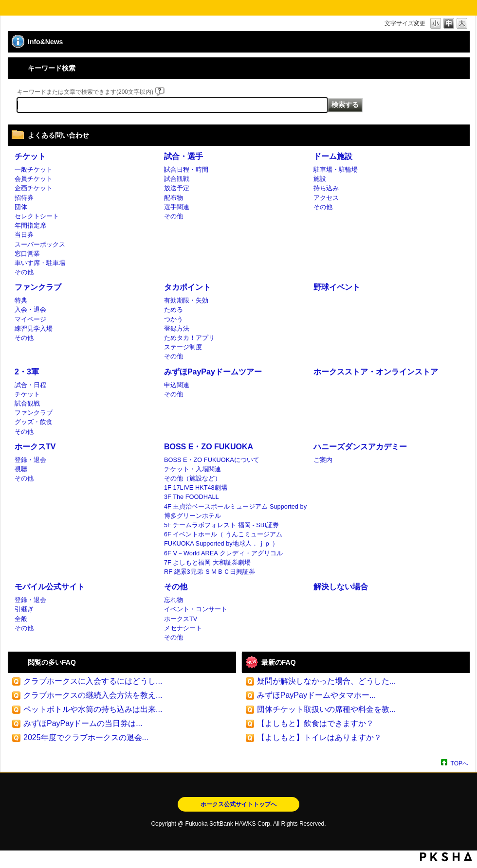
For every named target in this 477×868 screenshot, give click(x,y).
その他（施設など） (193, 478)
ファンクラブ (38, 287)
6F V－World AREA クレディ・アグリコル (223, 553)
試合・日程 (30, 385)
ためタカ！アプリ (189, 338)
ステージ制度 (183, 347)
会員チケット (34, 179)
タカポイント (187, 287)
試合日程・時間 (186, 169)
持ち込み (326, 188)
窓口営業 (27, 254)
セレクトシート (37, 216)
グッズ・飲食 (34, 422)
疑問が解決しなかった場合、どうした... (326, 681)
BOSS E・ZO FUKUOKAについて (212, 460)
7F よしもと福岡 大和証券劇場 (207, 562)
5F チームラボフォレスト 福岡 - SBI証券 (221, 525)
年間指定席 (30, 225)
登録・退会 (30, 460)
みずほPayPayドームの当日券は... (83, 723)
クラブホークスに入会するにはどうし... (93, 681)
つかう (174, 319)
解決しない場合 (341, 587)
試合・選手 (183, 156)
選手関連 (177, 207)
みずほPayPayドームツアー (213, 372)
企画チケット (34, 188)
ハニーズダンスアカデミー (360, 447)
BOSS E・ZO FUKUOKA (209, 447)
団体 (21, 207)
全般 (21, 619)
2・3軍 (27, 372)
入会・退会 (30, 310)
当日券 (24, 235)
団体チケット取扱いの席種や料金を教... (326, 709)
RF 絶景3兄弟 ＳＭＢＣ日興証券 (210, 572)
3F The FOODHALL (192, 497)
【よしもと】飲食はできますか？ (315, 723)
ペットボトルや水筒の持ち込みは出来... (93, 709)
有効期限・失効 (186, 300)
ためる (174, 310)
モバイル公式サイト (50, 587)
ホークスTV (35, 447)
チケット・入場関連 (193, 469)
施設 (320, 179)
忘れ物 (174, 600)
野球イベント (337, 287)
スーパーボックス (40, 244)
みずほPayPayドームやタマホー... (316, 695)
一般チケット (34, 169)
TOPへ (459, 763)
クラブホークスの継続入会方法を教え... (93, 695)
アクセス (326, 198)
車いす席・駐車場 (40, 263)
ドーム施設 (333, 156)
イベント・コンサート (196, 609)
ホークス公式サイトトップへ (238, 804)
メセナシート (183, 628)
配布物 (174, 198)
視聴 (21, 469)
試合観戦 (177, 179)
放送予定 (177, 188)
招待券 (24, 198)
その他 (24, 272)
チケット (30, 156)
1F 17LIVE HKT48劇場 (196, 487)
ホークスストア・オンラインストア (376, 372)
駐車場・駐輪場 (336, 169)
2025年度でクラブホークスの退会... (86, 737)
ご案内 (323, 460)
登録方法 (177, 328)
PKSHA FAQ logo (446, 857)
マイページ (30, 319)
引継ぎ (24, 609)
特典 (21, 300)
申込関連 (177, 385)
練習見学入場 (34, 328)
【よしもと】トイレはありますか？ (319, 737)
